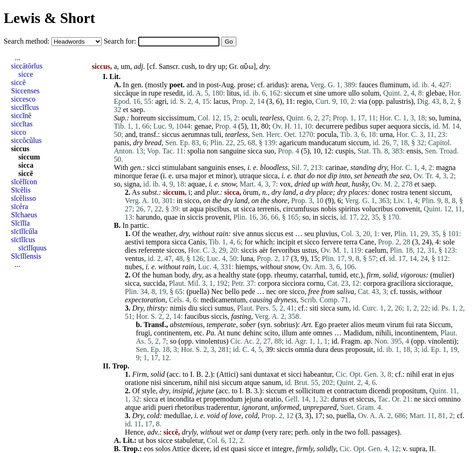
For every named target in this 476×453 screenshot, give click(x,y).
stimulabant (179, 167)
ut (185, 209)
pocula (327, 134)
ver (386, 234)
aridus (276, 85)
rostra (399, 192)
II (432, 449)
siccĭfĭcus (25, 107)
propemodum (223, 399)
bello (232, 292)
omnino (450, 399)
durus (339, 399)
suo (269, 151)
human (162, 275)
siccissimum (176, 118)
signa (132, 184)
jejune (205, 391)
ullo (354, 93)
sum (343, 308)
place (325, 192)
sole (449, 242)
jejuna (253, 399)
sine (320, 93)
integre (282, 449)
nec (271, 292)
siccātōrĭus (27, 66)
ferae (151, 176)
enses (236, 167)
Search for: (121, 41)
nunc (234, 333)
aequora (399, 126)
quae (171, 217)
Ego (321, 325)
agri (161, 101)
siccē (18, 82)
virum (395, 325)
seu (309, 234)
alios (358, 325)
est (289, 234)
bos (151, 440)
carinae (336, 167)
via (363, 101)
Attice (181, 449)
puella (198, 292)
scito (271, 333)
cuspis (345, 151)
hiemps (246, 267)
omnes (323, 333)
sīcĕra (20, 207)
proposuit (359, 349)
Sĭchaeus (24, 215)
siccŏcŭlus (26, 140)
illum (290, 333)
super (378, 126)
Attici (227, 374)
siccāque (126, 93)
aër (263, 250)
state (249, 275)
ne (417, 399)
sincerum (177, 382)
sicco (192, 201)
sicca (255, 151)
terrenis (268, 209)
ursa (182, 176)
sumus (224, 308)
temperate (221, 325)
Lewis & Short (49, 18)
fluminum (394, 85)
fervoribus (285, 250)
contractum (351, 391)
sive (239, 234)
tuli (216, 134)
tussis (408, 292)
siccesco (23, 99)
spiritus (349, 209)
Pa (210, 333)
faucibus (197, 316)
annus (255, 234)
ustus (310, 250)
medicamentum (223, 300)
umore (337, 93)
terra (350, 242)
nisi (156, 382)
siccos (176, 250)
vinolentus (211, 341)
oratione (137, 382)
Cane (367, 242)
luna (247, 258)
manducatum (328, 143)
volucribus (377, 209)
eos (148, 449)
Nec (217, 292)
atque (252, 382)
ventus (134, 258)
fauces (368, 85)
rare (285, 432)
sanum (272, 382)
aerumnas (196, 134)
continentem (172, 333)
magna (446, 167)
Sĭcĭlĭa (20, 223)
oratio (273, 399)
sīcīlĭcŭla (24, 231)
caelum (375, 250)
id (334, 341)
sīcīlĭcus (23, 240)
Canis (196, 242)
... (17, 58)
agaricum (293, 143)
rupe (155, 93)
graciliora (401, 283)
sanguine (232, 151)
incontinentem (416, 333)
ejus (448, 374)
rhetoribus (190, 407)
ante (305, 333)
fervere (332, 242)
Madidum (358, 333)
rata (421, 325)
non (212, 151)
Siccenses (25, 91)
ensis (414, 151)
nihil (413, 374)
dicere (201, 449)
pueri (165, 407)
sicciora (294, 283)
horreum (143, 118)
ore (283, 292)
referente (152, 250)
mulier (442, 275)
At (221, 333)
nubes (133, 267)
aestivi (134, 242)
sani (246, 374)
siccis (421, 126)
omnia (304, 349)
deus (337, 349)
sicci (154, 167)
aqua (196, 209)
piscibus (218, 209)
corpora (269, 283)
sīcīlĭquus (32, 248)
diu (193, 308)
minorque (128, 176)
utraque (250, 176)
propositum (409, 391)
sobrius (285, 325)
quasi (239, 449)
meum (375, 325)
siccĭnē (21, 116)
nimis (178, 308)
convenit (407, 209)
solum (371, 93)
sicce (165, 440)
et (309, 93)
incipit (286, 242)
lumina (449, 118)
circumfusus (301, 209)
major (198, 176)
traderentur (223, 407)
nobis (329, 209)
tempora (158, 242)
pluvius (327, 234)
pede (248, 292)
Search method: (28, 41)
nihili (383, 333)
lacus (221, 101)
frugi (143, 333)
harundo (148, 217)
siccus (171, 134)
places (358, 192)
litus (233, 93)
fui (410, 325)
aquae (196, 184)
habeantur (318, 374)
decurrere (329, 126)
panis (122, 143)
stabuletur (189, 440)
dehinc (253, 333)
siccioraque (434, 283)
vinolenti (441, 341)
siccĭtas (22, 124)
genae (203, 126)
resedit (173, 93)
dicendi (379, 391)
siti (314, 308)
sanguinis (212, 167)
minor (224, 176)
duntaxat (266, 374)
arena (299, 85)
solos (163, 449)
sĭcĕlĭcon (24, 182)
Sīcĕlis (21, 190)
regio (305, 101)
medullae (177, 416)
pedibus (357, 126)
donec (381, 192)
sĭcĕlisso (23, 198)
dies (131, 250)
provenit (217, 217)
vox (285, 184)
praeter (338, 325)
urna (386, 134)
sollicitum (310, 391)
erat (427, 374)
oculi (249, 118)
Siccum (440, 325)
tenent (418, 192)
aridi (149, 407)
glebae (436, 93)
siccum (294, 93)
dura (322, 349)
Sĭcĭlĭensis (26, 256)
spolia (196, 151)
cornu (315, 283)
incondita (181, 399)
